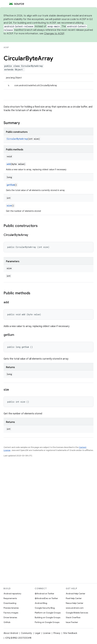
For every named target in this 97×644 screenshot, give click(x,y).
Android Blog (41, 603)
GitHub (7, 622)
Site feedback (70, 633)
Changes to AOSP (54, 34)
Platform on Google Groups (48, 613)
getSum (11, 185)
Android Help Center (76, 594)
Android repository (12, 594)
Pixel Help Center (74, 598)
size (9, 206)
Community (26, 633)
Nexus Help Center (75, 603)
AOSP (6, 47)
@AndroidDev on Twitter (46, 598)
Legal (38, 633)
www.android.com (75, 608)
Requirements (10, 598)
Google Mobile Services (77, 613)
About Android (11, 633)
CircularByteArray (17, 139)
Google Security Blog (45, 608)
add (9, 164)
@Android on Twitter (44, 594)
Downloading (10, 603)
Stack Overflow (73, 617)
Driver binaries (10, 617)
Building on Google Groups (48, 617)
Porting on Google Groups (47, 622)
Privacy (57, 633)
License (47, 633)
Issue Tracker (72, 622)
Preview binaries (11, 608)
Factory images (11, 613)
